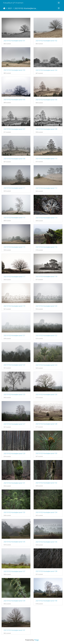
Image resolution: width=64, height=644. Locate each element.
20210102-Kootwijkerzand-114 (46, 218)
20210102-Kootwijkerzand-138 (46, 571)
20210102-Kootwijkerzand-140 (46, 601)
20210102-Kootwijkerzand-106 (46, 100)
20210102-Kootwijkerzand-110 (46, 158)
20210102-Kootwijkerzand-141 (14, 630)
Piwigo (37, 640)
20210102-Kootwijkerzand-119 (14, 306)
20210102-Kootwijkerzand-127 (14, 424)
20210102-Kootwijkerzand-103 (14, 70)
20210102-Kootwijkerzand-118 (46, 276)
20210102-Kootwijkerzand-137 (14, 571)
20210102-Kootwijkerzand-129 (14, 453)
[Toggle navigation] (59, 3)
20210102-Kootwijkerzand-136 (46, 542)
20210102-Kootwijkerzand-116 (46, 247)
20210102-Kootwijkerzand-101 (14, 41)
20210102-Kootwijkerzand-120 (46, 306)
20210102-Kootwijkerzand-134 (46, 512)
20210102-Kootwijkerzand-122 (46, 335)
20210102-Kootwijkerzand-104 (46, 70)
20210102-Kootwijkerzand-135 (14, 542)
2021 (10, 8)
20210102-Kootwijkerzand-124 (46, 365)
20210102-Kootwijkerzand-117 (14, 277)
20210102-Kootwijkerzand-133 (14, 512)
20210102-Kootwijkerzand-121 (14, 335)
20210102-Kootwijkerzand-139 (14, 601)
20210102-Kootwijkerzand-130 (46, 453)
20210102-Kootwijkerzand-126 (46, 394)
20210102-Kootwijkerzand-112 (46, 188)
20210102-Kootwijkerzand (26, 8)
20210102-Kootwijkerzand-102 (46, 41)
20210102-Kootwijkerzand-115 (14, 247)
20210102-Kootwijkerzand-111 (14, 188)
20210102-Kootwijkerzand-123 (14, 365)
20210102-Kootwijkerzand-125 (14, 394)
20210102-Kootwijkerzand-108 (46, 129)
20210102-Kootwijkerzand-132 (46, 483)
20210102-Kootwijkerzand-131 (14, 483)
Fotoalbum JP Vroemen (13, 3)
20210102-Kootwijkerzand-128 (46, 424)
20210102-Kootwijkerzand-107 (14, 129)
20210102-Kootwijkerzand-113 (14, 218)
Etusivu (4, 8)
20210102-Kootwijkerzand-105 (14, 99)
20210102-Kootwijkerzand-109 (14, 159)
